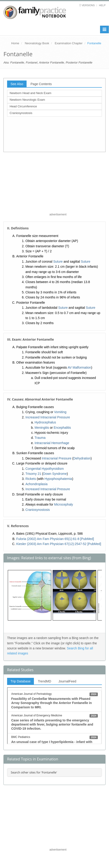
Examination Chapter (69, 43)
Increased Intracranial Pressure (48, 417)
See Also (17, 84)
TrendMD (44, 681)
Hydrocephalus (45, 422)
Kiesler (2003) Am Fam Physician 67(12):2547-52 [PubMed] (59, 544)
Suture (58, 262)
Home (15, 43)
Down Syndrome (55, 474)
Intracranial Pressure (57, 458)
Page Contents (41, 84)
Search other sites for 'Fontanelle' (34, 772)
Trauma (40, 438)
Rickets (31, 479)
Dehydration (82, 458)
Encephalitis (62, 428)
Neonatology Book (37, 43)
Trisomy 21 (33, 474)
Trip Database (20, 681)
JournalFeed (67, 681)
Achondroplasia (37, 484)
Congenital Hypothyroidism (45, 469)
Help (102, 5)
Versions (88, 5)
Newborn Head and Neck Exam (30, 93)
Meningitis (42, 428)
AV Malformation (79, 367)
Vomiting (60, 412)
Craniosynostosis (21, 113)
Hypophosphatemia (58, 479)
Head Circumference (23, 106)
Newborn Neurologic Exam (27, 100)
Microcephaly (63, 504)
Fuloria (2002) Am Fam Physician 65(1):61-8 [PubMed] (55, 539)
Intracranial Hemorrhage (52, 443)
